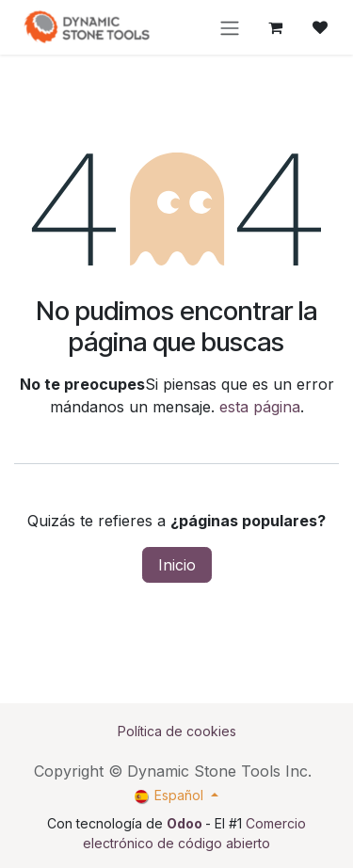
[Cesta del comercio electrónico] (275, 27)
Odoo (186, 823)
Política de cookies (177, 731)
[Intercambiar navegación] (230, 27)
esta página (260, 407)
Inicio (177, 565)
